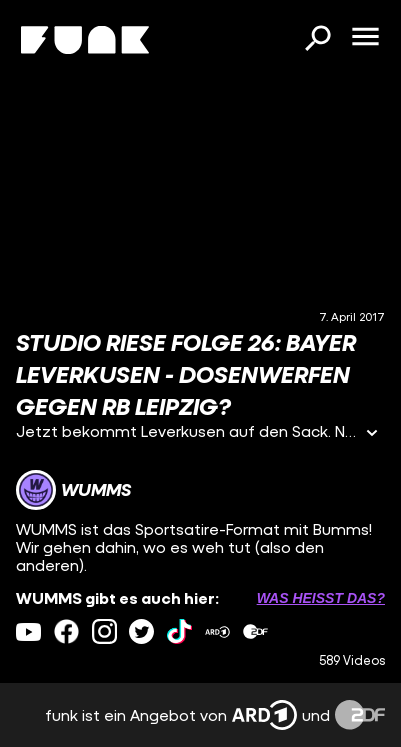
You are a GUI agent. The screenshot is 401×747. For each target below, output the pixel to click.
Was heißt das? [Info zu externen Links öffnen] (321, 598)
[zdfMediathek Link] (255, 631)
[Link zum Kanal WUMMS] (73, 490)
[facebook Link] (66, 631)
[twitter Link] (141, 631)
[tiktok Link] (179, 631)
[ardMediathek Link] (217, 631)
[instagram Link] (104, 631)
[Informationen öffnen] (372, 434)
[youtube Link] (28, 631)
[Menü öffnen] (365, 38)
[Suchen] (317, 40)
